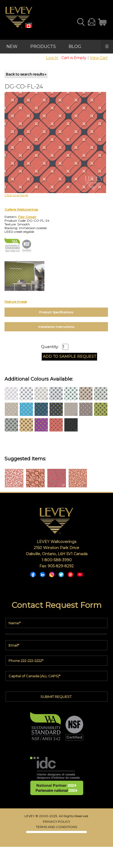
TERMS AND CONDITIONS (56, 827)
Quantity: (50, 347)
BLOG (75, 46)
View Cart (99, 58)
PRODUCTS (43, 46)
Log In (52, 58)
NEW (12, 46)
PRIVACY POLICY (56, 822)
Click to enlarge (16, 195)
